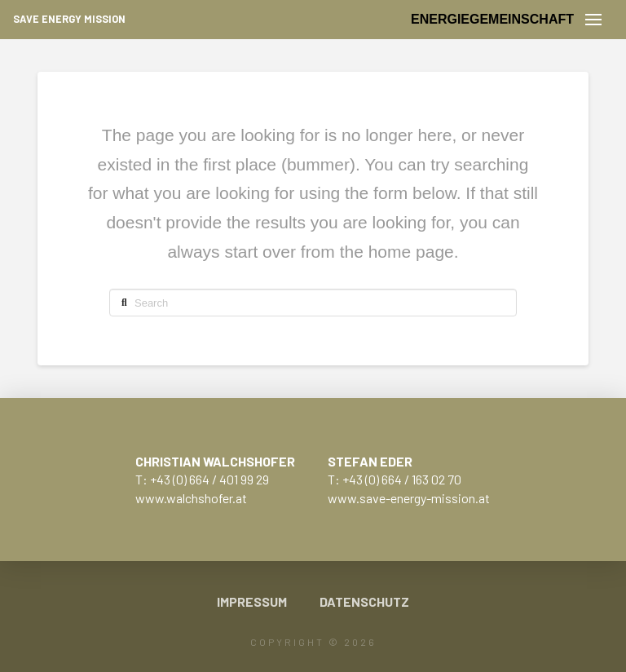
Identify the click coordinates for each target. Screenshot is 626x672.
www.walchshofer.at (191, 498)
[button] (593, 20)
